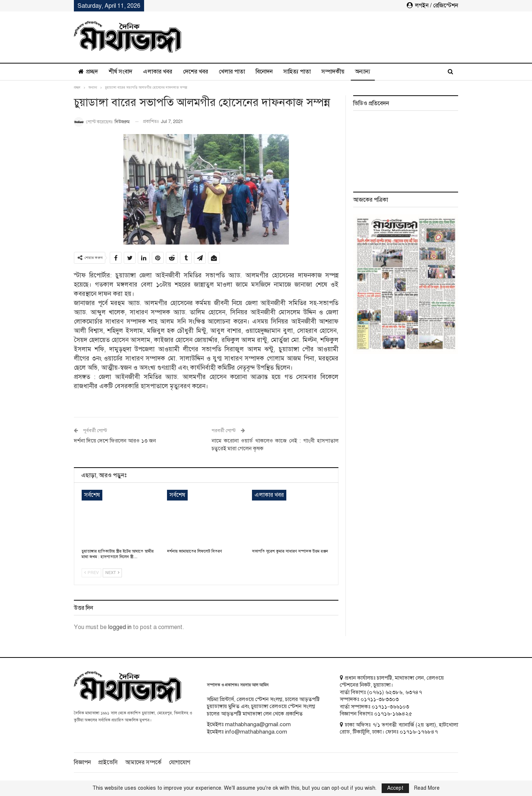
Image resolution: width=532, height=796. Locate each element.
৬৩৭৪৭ (414, 692)
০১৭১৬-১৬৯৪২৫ (393, 714)
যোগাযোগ (180, 762)
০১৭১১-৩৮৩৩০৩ (380, 699)
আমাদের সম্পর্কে (143, 762)
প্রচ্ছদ (88, 72)
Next (112, 573)
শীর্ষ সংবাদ (120, 72)
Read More (427, 788)
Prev (91, 573)
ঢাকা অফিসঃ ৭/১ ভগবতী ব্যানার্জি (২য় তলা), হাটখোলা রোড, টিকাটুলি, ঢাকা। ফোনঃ (399, 728)
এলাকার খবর (158, 72)
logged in (120, 627)
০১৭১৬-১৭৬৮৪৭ (419, 732)
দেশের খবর (195, 72)
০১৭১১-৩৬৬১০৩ (390, 707)
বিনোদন (264, 72)
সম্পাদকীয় (333, 72)
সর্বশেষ (92, 495)
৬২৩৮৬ (394, 692)
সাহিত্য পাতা (297, 72)
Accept (395, 788)
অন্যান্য (363, 72)
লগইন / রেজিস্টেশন (432, 6)
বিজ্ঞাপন (82, 762)
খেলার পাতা (232, 72)
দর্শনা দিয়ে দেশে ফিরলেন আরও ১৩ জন (115, 441)
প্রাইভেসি (108, 762)
